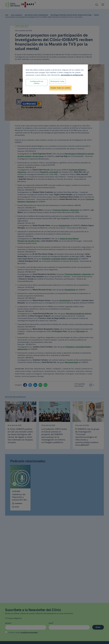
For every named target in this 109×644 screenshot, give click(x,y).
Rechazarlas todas (57, 81)
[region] (55, 79)
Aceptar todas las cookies (60, 88)
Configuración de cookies (37, 82)
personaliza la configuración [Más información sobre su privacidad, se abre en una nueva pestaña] (72, 75)
